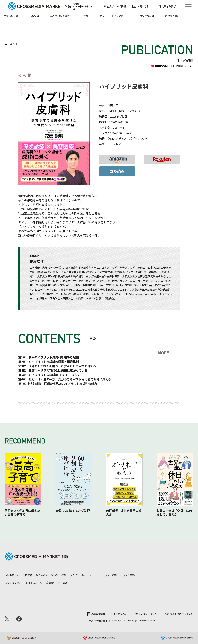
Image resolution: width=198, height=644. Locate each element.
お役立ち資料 (172, 16)
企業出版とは (11, 16)
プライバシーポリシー (147, 614)
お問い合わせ (142, 6)
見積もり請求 (167, 6)
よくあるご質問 (13, 583)
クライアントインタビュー (114, 16)
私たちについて (88, 6)
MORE (163, 353)
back (13, 44)
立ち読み (117, 171)
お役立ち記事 (147, 16)
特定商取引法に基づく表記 (179, 614)
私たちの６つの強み (61, 16)
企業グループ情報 (114, 6)
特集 (86, 16)
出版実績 (34, 16)
